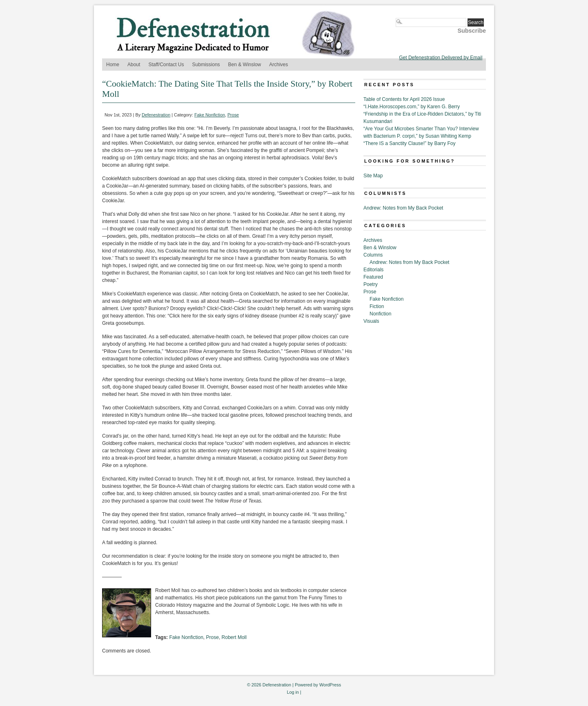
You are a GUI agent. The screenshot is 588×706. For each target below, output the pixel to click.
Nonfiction (380, 314)
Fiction (377, 306)
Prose (233, 115)
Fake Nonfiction (210, 115)
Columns (373, 255)
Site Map (373, 176)
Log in (293, 692)
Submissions (206, 65)
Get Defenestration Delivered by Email (441, 58)
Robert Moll (234, 637)
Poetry (371, 284)
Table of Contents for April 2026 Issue (404, 99)
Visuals (371, 321)
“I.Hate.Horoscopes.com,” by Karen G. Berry (412, 107)
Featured (373, 277)
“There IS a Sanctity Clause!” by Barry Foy (409, 143)
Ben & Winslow (245, 65)
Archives (278, 65)
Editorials (373, 270)
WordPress (330, 685)
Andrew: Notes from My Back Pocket (403, 208)
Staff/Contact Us (166, 65)
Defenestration (156, 115)
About (134, 65)
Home (113, 65)
